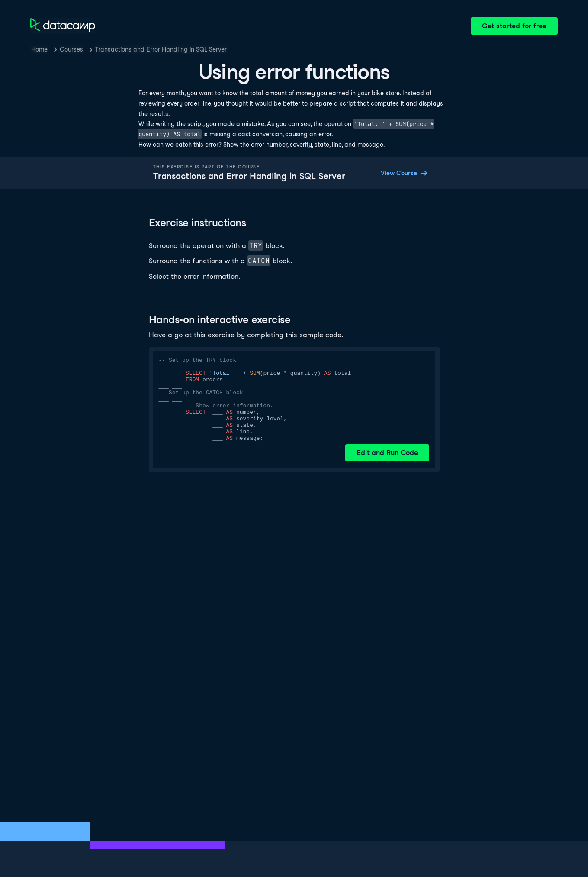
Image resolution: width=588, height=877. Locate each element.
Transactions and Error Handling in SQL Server (161, 49)
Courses (71, 49)
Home (39, 49)
